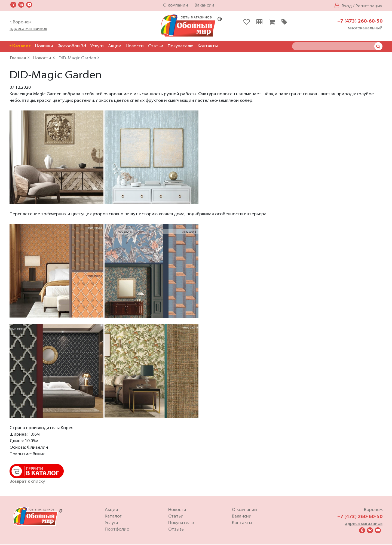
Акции (115, 46)
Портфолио (117, 530)
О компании (176, 5)
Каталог (20, 46)
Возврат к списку (27, 482)
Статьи (156, 46)
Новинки (44, 46)
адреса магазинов (28, 29)
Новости (135, 46)
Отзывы (176, 530)
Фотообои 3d (72, 46)
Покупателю (180, 46)
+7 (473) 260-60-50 (360, 21)
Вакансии (204, 5)
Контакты (208, 46)
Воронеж (373, 510)
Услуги (97, 46)
